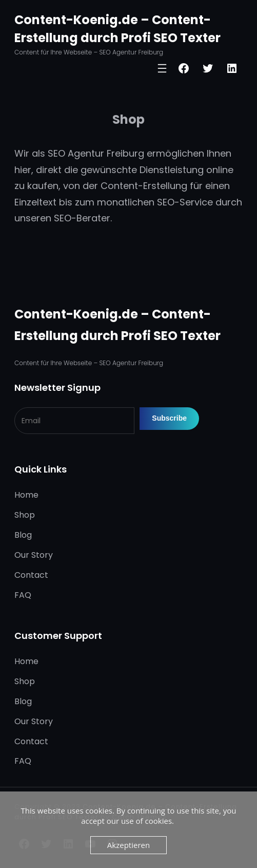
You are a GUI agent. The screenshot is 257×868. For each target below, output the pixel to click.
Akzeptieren (128, 845)
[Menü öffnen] (162, 68)
